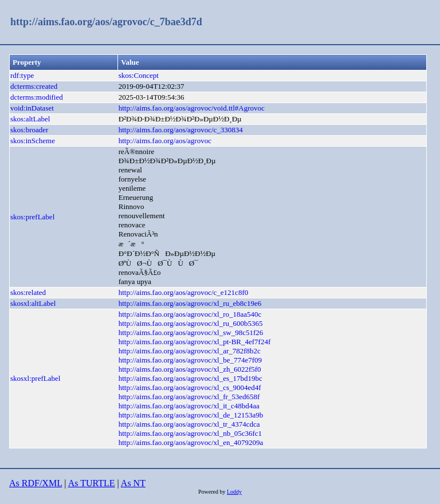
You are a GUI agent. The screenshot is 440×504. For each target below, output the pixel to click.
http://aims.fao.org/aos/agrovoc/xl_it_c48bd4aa (189, 406)
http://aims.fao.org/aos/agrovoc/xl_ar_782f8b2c (190, 351)
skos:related (28, 292)
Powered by (213, 492)
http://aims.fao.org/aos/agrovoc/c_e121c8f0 (183, 292)
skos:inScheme (33, 141)
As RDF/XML (36, 483)
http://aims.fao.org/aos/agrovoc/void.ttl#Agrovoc (192, 108)
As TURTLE (92, 483)
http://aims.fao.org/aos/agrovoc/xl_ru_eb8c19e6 (190, 303)
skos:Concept (139, 75)
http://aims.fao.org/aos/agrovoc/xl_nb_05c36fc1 (190, 433)
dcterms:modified (37, 97)
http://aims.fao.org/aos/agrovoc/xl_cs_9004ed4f (190, 387)
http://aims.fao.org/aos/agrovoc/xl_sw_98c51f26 (191, 332)
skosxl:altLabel (33, 303)
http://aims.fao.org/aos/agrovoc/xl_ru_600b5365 (191, 323)
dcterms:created (34, 86)
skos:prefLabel (32, 217)
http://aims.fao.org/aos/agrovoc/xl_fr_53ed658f (189, 397)
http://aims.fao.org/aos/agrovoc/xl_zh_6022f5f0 (190, 369)
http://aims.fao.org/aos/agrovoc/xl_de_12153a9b (191, 415)
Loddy (234, 492)
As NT (133, 483)
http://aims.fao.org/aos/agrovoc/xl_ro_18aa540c (190, 314)
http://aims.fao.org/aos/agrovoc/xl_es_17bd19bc (190, 378)
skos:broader (29, 130)
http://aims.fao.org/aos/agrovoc (165, 141)
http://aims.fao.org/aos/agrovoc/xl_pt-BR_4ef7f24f (195, 342)
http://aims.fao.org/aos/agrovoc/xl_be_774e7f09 (190, 360)
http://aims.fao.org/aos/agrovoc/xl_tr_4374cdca (189, 424)
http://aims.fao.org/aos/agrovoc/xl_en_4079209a (191, 442)
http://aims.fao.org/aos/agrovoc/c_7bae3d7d (106, 22)
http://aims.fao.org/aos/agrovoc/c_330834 (181, 130)
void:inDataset (32, 108)
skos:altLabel (30, 119)
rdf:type (22, 75)
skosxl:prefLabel (35, 378)
